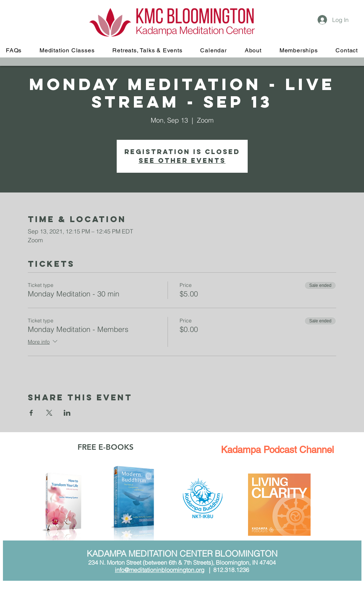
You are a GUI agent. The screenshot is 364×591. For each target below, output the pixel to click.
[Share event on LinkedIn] (67, 413)
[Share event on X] (49, 413)
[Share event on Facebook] (31, 413)
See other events (182, 160)
